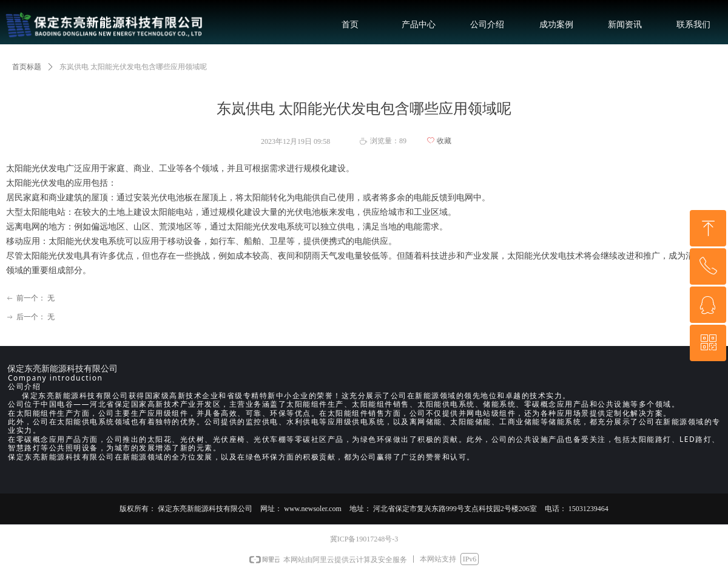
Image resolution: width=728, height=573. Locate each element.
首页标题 (27, 67)
